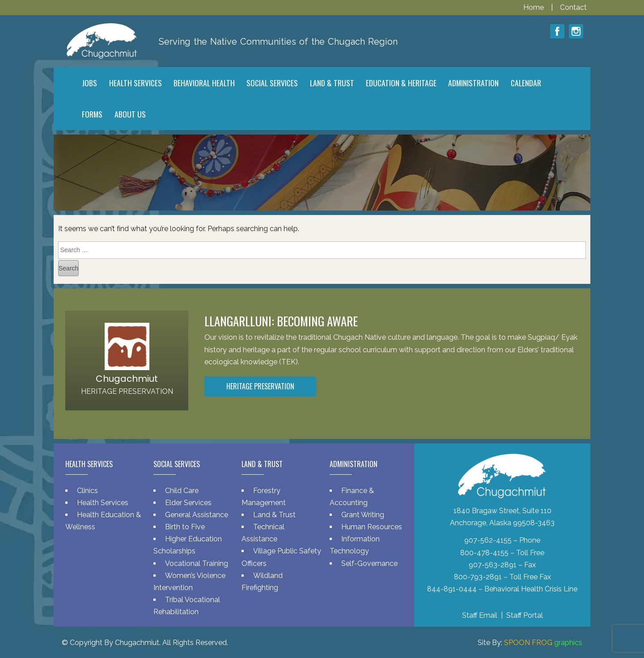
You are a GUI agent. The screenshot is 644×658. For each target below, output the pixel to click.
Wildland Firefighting (262, 582)
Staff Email (480, 615)
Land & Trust (274, 515)
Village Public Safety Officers (281, 557)
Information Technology (355, 545)
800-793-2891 (478, 577)
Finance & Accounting (352, 497)
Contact (573, 7)
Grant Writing (363, 515)
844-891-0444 (452, 589)
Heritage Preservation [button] (260, 386)
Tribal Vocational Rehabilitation (187, 606)
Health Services (103, 503)
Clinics (87, 491)
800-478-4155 (484, 553)
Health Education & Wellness (103, 521)
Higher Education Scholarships (188, 545)
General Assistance (197, 515)
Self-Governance (369, 563)
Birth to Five (185, 527)
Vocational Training (197, 563)
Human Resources (372, 527)
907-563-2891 (493, 565)
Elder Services (188, 503)
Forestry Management (264, 497)
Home (534, 7)
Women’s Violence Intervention (189, 582)
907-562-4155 (488, 540)
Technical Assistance (263, 533)
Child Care (182, 491)
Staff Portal (525, 615)
